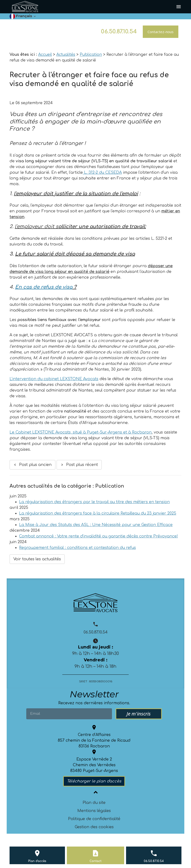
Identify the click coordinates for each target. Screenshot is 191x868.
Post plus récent (79, 465)
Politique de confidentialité (94, 819)
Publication (91, 55)
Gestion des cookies (94, 827)
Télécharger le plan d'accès (94, 781)
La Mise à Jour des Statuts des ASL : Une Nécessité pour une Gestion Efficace (96, 525)
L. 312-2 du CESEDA (102, 173)
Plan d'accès (37, 861)
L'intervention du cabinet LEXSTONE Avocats (54, 379)
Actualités (66, 55)
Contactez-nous (161, 32)
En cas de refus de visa (44, 287)
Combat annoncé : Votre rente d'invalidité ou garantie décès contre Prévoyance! (98, 536)
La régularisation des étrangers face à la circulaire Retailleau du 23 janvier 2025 (98, 513)
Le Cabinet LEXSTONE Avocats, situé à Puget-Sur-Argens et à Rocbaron (81, 432)
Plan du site (94, 803)
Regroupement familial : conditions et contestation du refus (77, 548)
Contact (95, 861)
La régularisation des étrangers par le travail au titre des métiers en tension (94, 502)
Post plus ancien (32, 465)
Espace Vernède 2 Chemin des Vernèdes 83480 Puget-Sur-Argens (94, 765)
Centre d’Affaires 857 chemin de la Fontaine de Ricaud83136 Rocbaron (94, 740)
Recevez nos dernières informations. (94, 703)
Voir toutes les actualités (37, 559)
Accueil (45, 55)
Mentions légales (94, 811)
